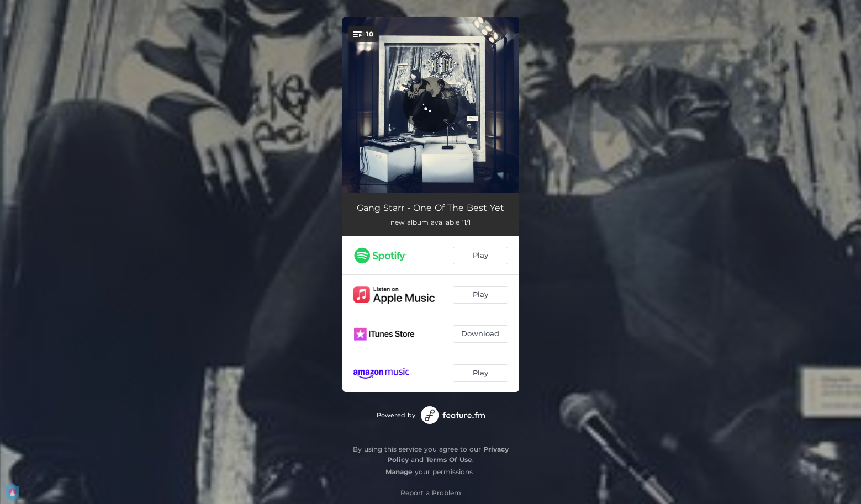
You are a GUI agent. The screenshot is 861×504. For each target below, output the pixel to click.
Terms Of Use (449, 460)
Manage (399, 472)
